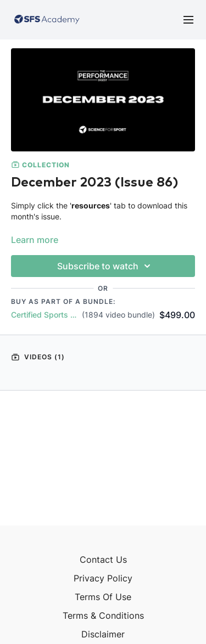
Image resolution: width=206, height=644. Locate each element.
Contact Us (103, 560)
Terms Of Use (103, 597)
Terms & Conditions (103, 615)
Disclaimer (103, 634)
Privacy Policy (103, 578)
